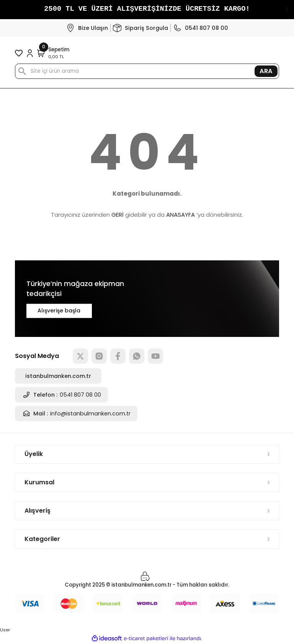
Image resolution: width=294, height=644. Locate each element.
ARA (266, 71)
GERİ (118, 215)
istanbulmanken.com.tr (58, 376)
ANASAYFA (180, 215)
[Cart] (53, 53)
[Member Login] (30, 53)
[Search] (147, 71)
